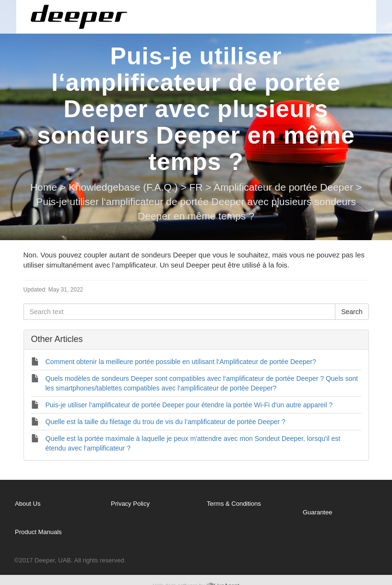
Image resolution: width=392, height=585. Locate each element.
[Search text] (180, 312)
